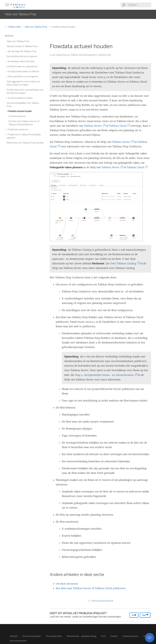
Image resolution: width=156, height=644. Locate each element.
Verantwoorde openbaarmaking (81, 636)
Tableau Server (94, 126)
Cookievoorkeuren (130, 636)
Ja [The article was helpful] (134, 615)
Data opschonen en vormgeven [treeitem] (22, 77)
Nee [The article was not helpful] (145, 615)
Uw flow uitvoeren (67, 584)
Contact (114, 636)
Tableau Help (13, 27)
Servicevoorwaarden (32, 636)
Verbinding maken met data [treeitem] (21, 61)
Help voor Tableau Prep (36, 27)
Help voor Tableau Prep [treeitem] (18, 41)
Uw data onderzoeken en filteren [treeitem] (23, 72)
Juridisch (14, 636)
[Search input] (140, 5)
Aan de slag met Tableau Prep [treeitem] (22, 51)
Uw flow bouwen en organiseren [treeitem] (22, 67)
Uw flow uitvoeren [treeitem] (17, 116)
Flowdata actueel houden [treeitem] (19, 111)
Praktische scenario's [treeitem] (18, 130)
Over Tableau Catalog (124, 263)
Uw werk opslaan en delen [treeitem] (20, 98)
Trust (103, 636)
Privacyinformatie (54, 636)
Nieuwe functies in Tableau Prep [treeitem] (22, 46)
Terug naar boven (100, 601)
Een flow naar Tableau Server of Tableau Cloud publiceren (91, 588)
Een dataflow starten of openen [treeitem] (22, 56)
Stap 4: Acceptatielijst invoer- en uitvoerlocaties (105, 375)
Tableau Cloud (119, 126)
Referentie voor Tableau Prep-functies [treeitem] (25, 143)
